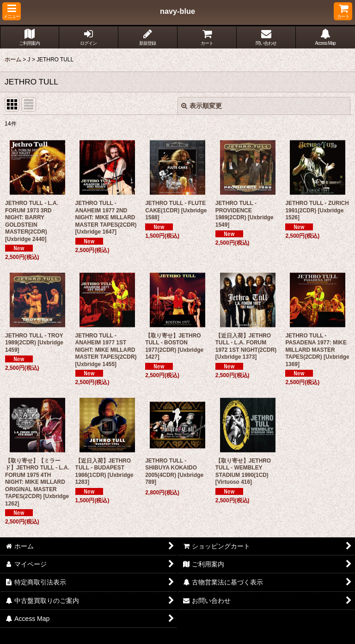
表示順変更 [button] (202, 106)
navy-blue (177, 11)
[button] (12, 11)
